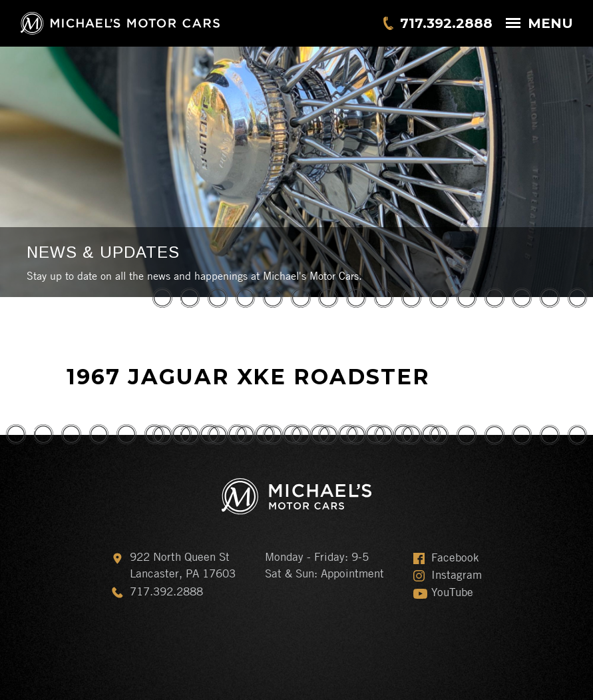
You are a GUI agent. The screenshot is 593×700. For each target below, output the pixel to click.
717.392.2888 (446, 23)
